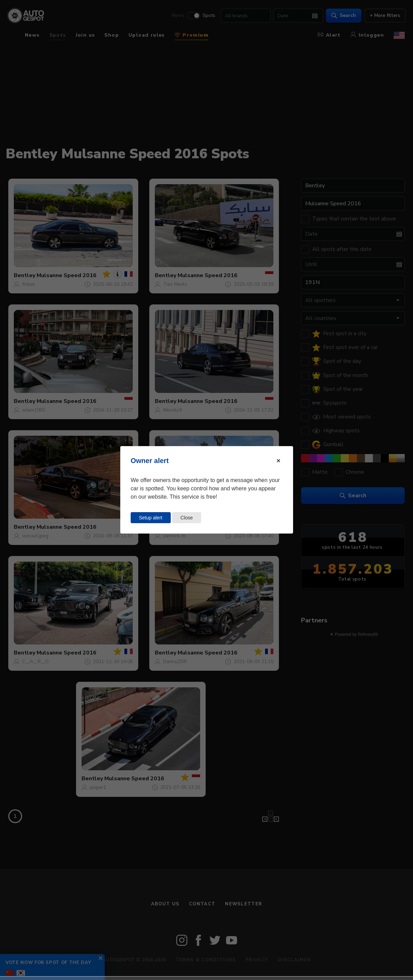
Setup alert (151, 518)
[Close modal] (278, 461)
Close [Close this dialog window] (187, 518)
